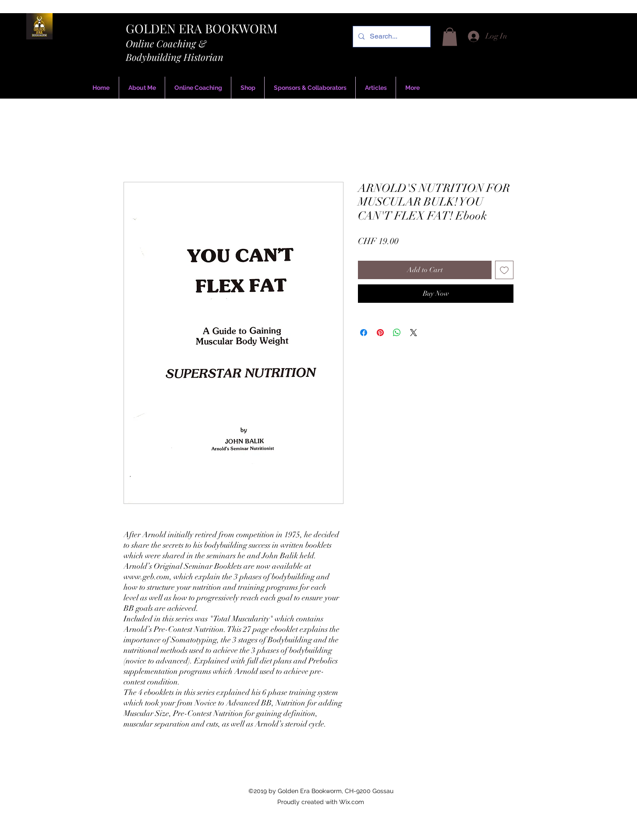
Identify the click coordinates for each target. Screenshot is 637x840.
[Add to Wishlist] (504, 270)
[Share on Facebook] (364, 333)
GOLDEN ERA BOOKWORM (202, 28)
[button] (450, 37)
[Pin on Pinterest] (380, 333)
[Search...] (391, 37)
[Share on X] (414, 333)
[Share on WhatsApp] (397, 333)
